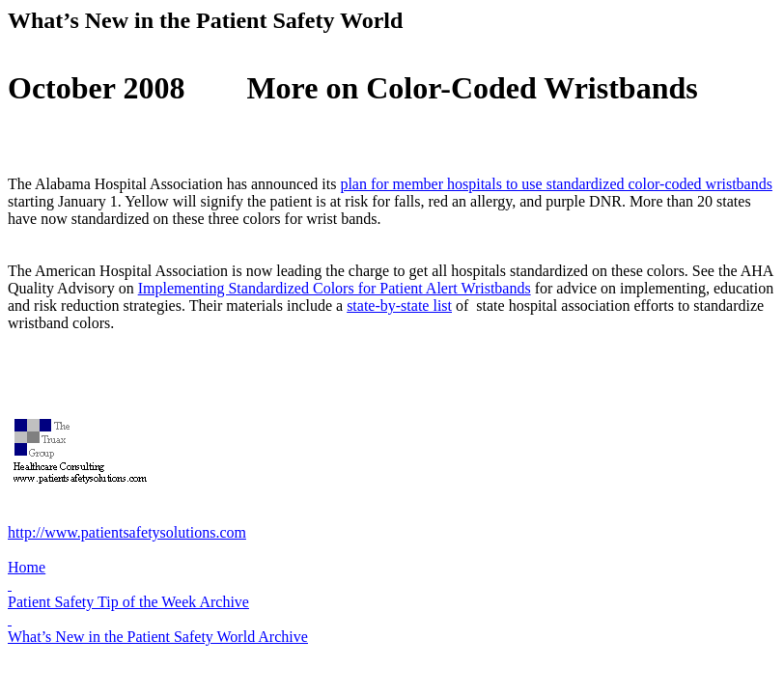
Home (27, 567)
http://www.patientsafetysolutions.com (127, 532)
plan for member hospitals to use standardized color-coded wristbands (556, 184)
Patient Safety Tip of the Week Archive (128, 602)
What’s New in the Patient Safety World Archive (158, 637)
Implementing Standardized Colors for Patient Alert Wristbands (335, 288)
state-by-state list (399, 306)
